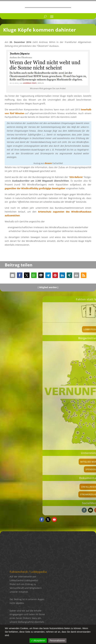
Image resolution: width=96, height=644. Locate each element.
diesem (48, 163)
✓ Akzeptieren (38, 641)
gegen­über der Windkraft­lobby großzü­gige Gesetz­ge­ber (35, 188)
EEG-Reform (76, 177)
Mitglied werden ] (49, 287)
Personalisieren (57, 641)
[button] (13, 275)
